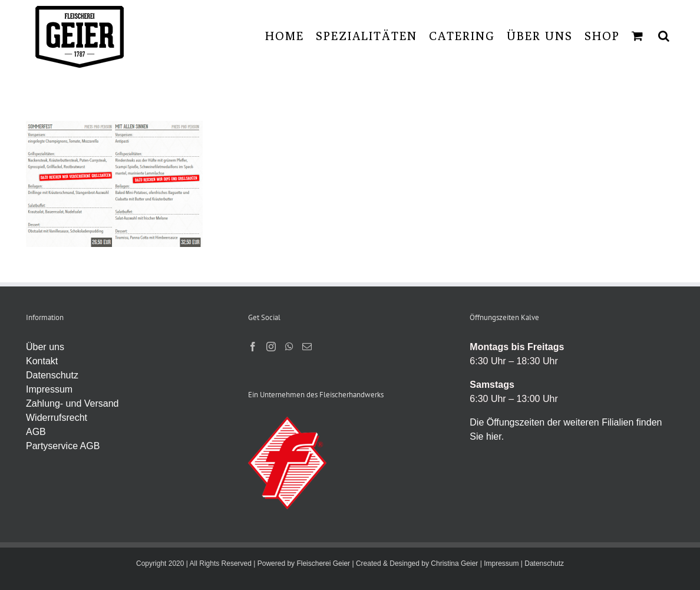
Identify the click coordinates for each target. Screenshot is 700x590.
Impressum (49, 389)
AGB (36, 432)
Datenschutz (52, 375)
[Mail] (307, 347)
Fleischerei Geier (323, 563)
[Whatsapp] (289, 347)
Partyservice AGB (63, 446)
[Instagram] (271, 347)
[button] (664, 36)
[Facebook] (253, 347)
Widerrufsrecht (57, 418)
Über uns (45, 347)
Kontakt (42, 361)
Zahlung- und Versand (72, 403)
